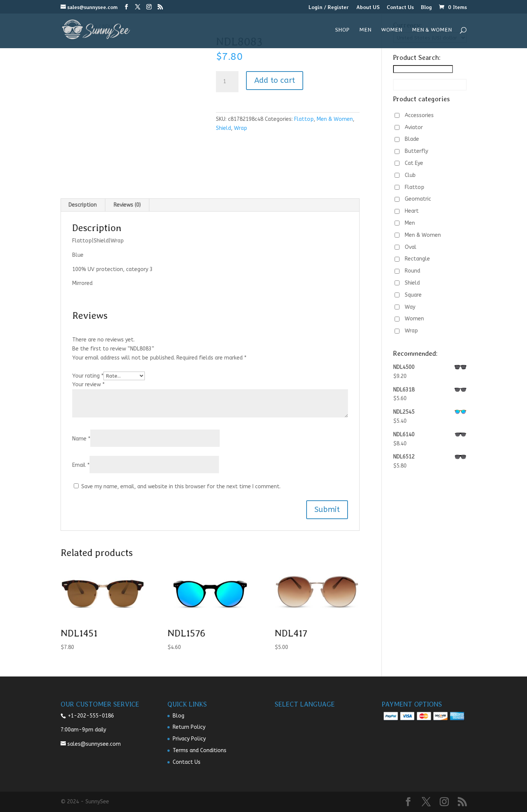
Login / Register (329, 7)
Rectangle (417, 259)
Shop (342, 30)
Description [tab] (83, 205)
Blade (412, 139)
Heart (412, 211)
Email (81, 465)
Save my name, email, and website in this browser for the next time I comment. (181, 487)
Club (410, 175)
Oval (411, 247)
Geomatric (418, 199)
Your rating (88, 376)
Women (392, 30)
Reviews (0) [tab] (127, 205)
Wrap (241, 128)
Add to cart (275, 80)
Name (81, 439)
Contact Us (400, 7)
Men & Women (432, 30)
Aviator (414, 127)
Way (410, 307)
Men (365, 30)
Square (413, 295)
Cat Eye (414, 163)
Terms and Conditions (200, 750)
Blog (426, 7)
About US (368, 7)
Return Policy (189, 727)
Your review (88, 385)
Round (412, 271)
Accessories (419, 115)
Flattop (304, 119)
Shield (223, 128)
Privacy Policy (189, 739)
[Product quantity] (227, 82)
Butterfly (416, 151)
